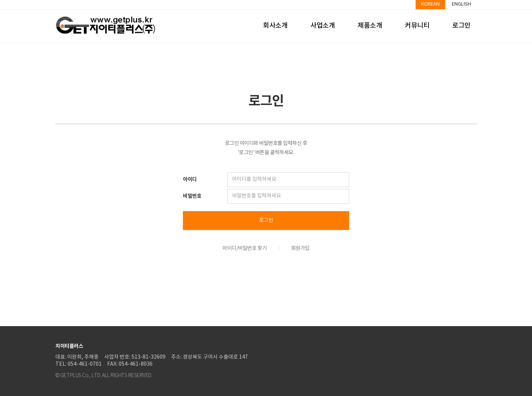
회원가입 (300, 248)
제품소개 (370, 26)
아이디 (190, 180)
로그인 (461, 26)
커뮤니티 (417, 26)
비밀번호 (192, 196)
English (461, 4)
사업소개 (323, 26)
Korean (430, 4)
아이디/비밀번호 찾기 (245, 248)
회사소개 (275, 26)
